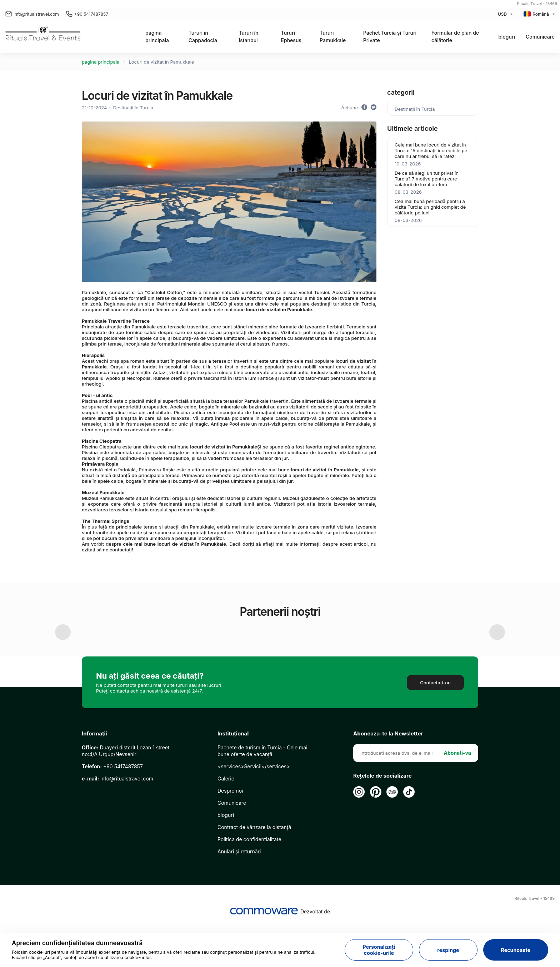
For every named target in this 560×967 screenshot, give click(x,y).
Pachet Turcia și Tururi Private (390, 36)
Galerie (226, 823)
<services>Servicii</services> (254, 811)
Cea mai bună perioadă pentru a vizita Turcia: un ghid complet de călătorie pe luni (430, 207)
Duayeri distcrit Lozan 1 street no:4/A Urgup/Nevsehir (126, 795)
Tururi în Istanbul (248, 36)
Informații (94, 778)
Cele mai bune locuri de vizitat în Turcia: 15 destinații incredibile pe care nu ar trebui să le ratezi (431, 150)
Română (536, 14)
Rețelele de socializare (382, 820)
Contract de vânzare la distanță (254, 871)
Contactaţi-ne (435, 727)
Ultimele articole (412, 128)
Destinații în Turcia (133, 108)
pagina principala (157, 36)
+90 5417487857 (87, 14)
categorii (401, 92)
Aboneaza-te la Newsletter (388, 778)
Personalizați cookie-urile (379, 950)
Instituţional (233, 778)
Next (497, 654)
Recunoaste (516, 950)
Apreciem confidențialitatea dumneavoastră (77, 943)
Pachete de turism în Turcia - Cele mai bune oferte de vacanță (262, 795)
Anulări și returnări (239, 896)
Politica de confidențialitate (249, 884)
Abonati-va (457, 797)
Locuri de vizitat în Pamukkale (161, 62)
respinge (448, 950)
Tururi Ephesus (291, 36)
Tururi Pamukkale (333, 36)
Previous (63, 654)
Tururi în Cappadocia (203, 36)
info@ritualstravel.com (32, 14)
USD (502, 14)
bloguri (507, 37)
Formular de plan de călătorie (455, 36)
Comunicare (540, 37)
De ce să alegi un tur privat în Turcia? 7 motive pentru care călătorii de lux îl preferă (427, 179)
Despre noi (230, 835)
